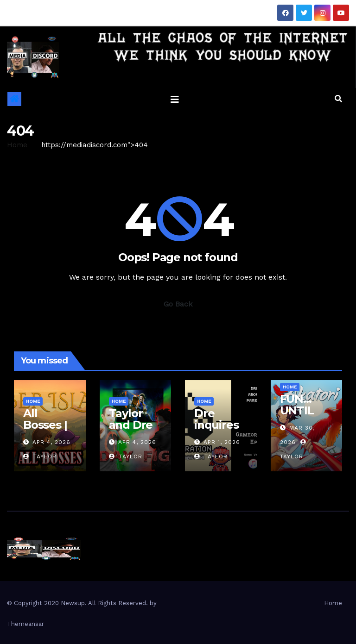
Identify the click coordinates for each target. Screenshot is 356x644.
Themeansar (25, 624)
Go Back (178, 304)
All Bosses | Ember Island (45, 431)
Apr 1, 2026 (222, 442)
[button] (338, 99)
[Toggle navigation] (175, 99)
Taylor (40, 456)
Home (17, 145)
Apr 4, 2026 (51, 442)
